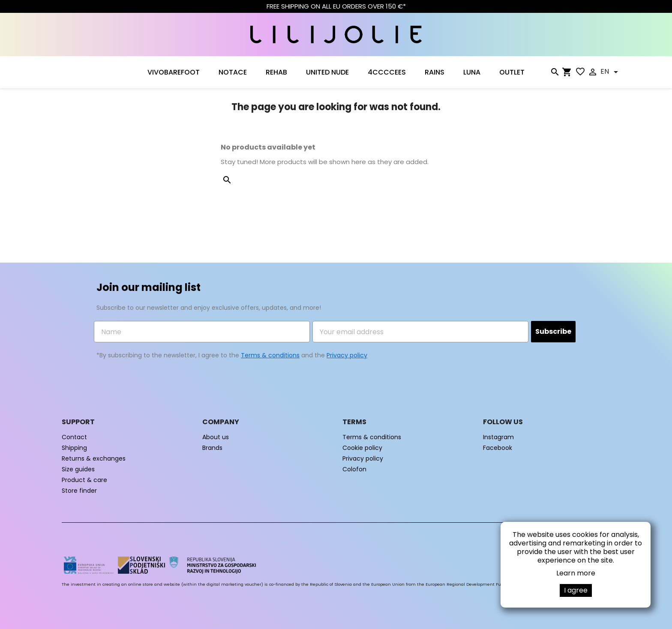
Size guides (78, 469)
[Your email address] (420, 332)
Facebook (498, 448)
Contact (74, 437)
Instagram (498, 437)
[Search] (555, 74)
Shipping (74, 448)
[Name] (202, 332)
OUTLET (512, 72)
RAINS (435, 72)
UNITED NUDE (327, 72)
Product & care (84, 480)
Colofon (354, 469)
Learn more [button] (576, 573)
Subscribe (553, 331)
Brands (212, 448)
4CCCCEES (387, 72)
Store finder (79, 491)
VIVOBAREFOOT (174, 72)
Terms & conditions (270, 355)
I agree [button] (576, 590)
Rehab (276, 72)
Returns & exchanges (94, 458)
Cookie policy (362, 448)
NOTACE (233, 72)
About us (216, 437)
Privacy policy (347, 355)
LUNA (472, 72)
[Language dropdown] (611, 72)
